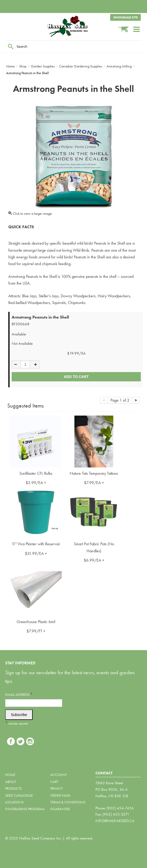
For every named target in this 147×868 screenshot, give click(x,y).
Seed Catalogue (19, 795)
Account (59, 775)
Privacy (57, 788)
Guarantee (60, 809)
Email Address (19, 694)
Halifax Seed (74, 26)
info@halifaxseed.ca (115, 821)
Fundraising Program (25, 809)
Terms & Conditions (68, 802)
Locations (14, 802)
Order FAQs (60, 795)
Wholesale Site (125, 17)
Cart (54, 782)
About (11, 782)
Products (13, 788)
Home (10, 775)
